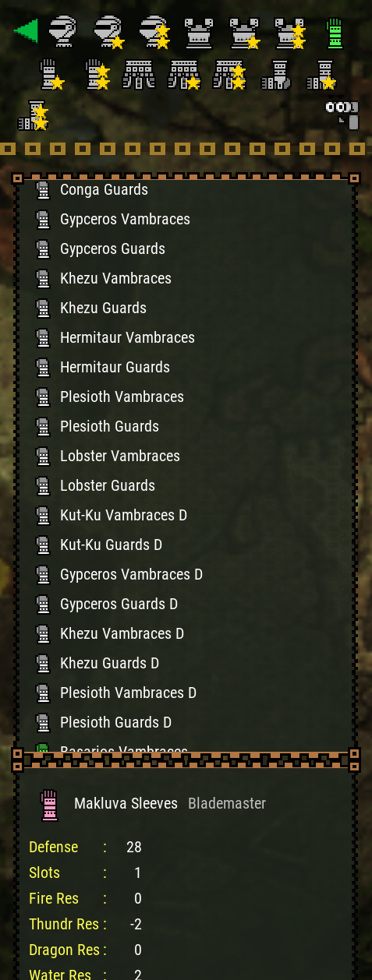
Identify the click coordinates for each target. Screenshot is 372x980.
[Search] (341, 112)
